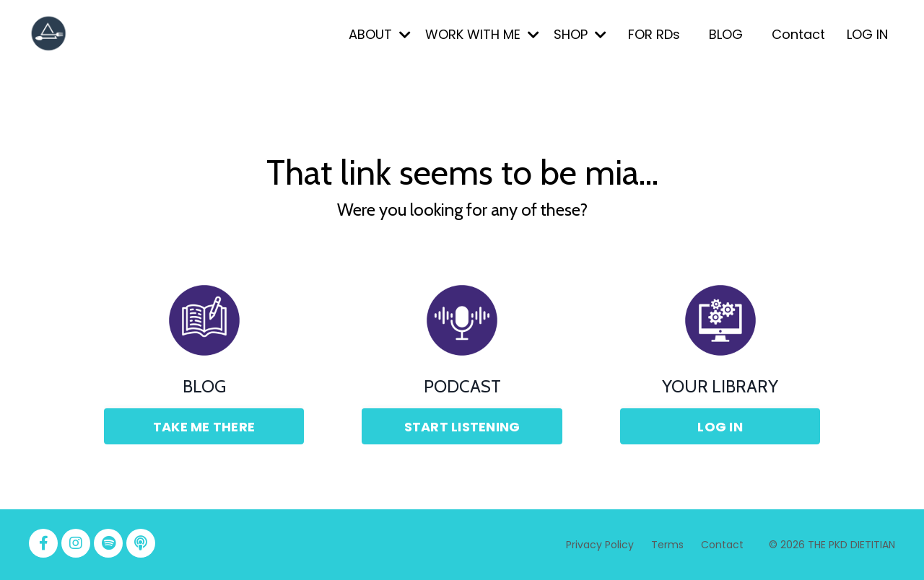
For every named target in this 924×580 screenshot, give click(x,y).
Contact (798, 34)
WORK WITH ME (482, 34)
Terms (669, 545)
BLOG (726, 34)
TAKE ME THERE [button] (204, 427)
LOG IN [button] (720, 427)
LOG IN (867, 34)
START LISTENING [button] (462, 427)
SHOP (580, 34)
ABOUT (380, 34)
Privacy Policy (600, 545)
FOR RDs (654, 34)
